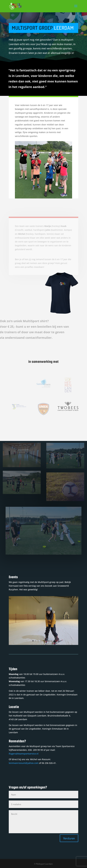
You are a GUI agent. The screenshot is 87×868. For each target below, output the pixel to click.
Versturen (69, 838)
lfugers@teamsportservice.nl (24, 754)
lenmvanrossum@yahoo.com (24, 763)
